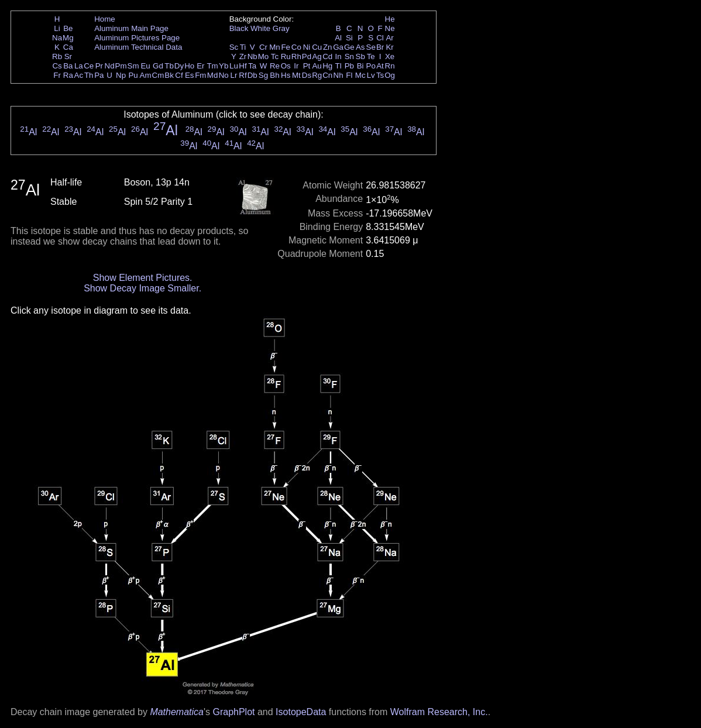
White (260, 28)
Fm (200, 75)
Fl (349, 75)
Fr (57, 75)
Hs (286, 75)
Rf (243, 75)
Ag (317, 56)
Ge (349, 47)
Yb (224, 66)
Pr (99, 66)
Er (200, 66)
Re (275, 66)
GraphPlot (233, 712)
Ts (380, 75)
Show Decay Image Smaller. (142, 288)
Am (146, 75)
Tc (275, 56)
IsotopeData (301, 712)
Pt (307, 66)
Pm (121, 66)
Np (121, 75)
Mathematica (177, 712)
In (339, 56)
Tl (339, 66)
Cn (327, 75)
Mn (275, 47)
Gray (281, 28)
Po (371, 66)
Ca (68, 47)
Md (213, 75)
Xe (390, 56)
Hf (243, 66)
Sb (360, 56)
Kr (389, 47)
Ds (307, 75)
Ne (390, 28)
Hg (327, 66)
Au (317, 66)
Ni (307, 47)
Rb (57, 56)
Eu (145, 66)
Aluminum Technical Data (138, 47)
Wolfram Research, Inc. (439, 712)
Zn (328, 47)
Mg (68, 38)
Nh (339, 75)
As (360, 47)
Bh (274, 75)
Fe (286, 47)
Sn (349, 56)
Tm (212, 66)
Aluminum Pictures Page (137, 38)
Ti (243, 47)
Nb (252, 56)
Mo (264, 56)
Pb (349, 66)
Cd (327, 56)
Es (190, 75)
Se (371, 47)
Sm (133, 66)
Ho (189, 66)
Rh (296, 56)
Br (380, 47)
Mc (360, 75)
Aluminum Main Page (131, 28)
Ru (286, 56)
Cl (380, 38)
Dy (179, 66)
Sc (234, 47)
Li (57, 28)
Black (239, 28)
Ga (338, 47)
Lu (234, 66)
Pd (307, 56)
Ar (389, 38)
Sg (263, 75)
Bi (360, 66)
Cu (317, 47)
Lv (371, 75)
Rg (317, 75)
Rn (390, 66)
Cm (158, 75)
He (390, 19)
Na (57, 38)
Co (296, 47)
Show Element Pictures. (143, 278)
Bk (169, 75)
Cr (263, 47)
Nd (110, 66)
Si (349, 38)
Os (286, 66)
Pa (99, 75)
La (79, 66)
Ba (68, 66)
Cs (57, 66)
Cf (179, 75)
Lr (234, 75)
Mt (296, 75)
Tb (169, 66)
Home (105, 19)
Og (390, 75)
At (380, 66)
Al (338, 38)
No (224, 75)
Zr (243, 56)
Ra (68, 75)
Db (252, 75)
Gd (158, 66)
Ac (79, 75)
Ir (296, 66)
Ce (89, 66)
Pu (133, 75)
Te (371, 56)
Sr (68, 56)
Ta (252, 66)
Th (89, 75)
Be (68, 28)
